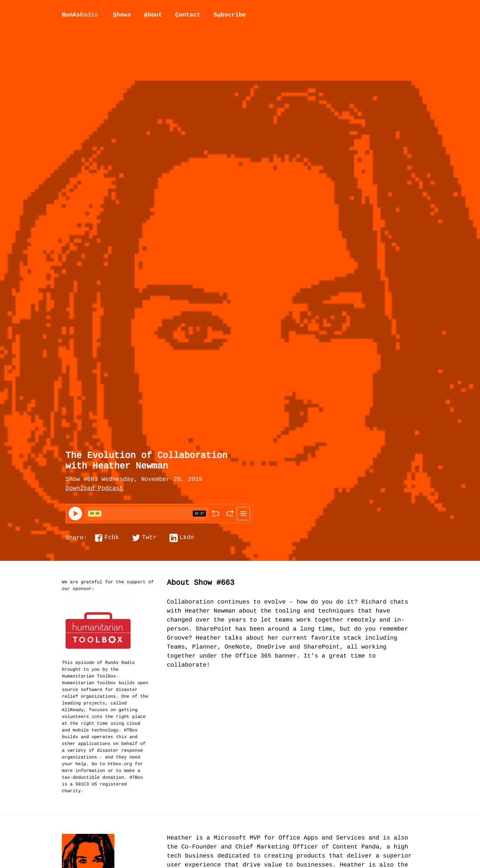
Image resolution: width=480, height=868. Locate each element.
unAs (80, 15)
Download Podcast (94, 489)
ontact (188, 15)
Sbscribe (229, 15)
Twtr (149, 538)
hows (122, 15)
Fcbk (112, 538)
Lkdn (187, 538)
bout (153, 15)
